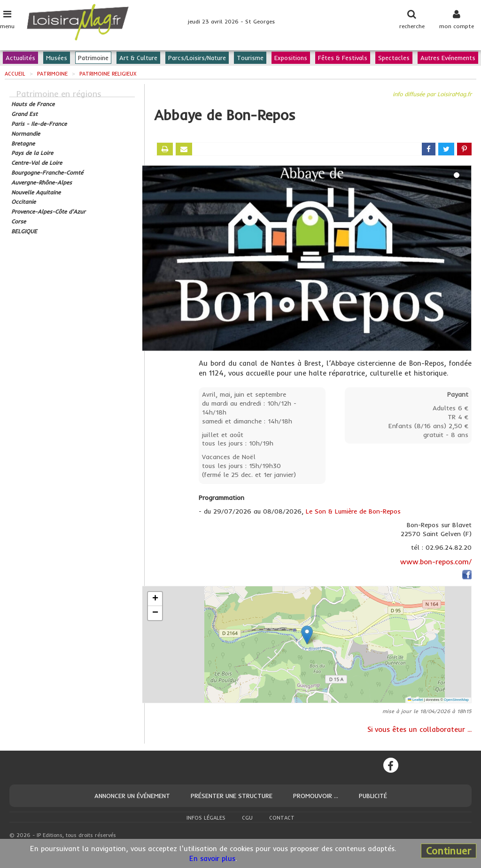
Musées (57, 58)
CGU (247, 818)
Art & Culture (138, 58)
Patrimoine (93, 58)
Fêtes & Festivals (343, 58)
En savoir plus (212, 858)
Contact (282, 818)
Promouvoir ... (316, 796)
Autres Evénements (448, 58)
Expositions (291, 58)
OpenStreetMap (456, 700)
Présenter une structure (232, 796)
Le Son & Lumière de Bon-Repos (353, 511)
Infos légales (206, 818)
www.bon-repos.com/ (436, 562)
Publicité (373, 796)
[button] (307, 635)
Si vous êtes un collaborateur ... (419, 729)
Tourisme (250, 58)
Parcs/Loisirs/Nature (197, 58)
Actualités (20, 58)
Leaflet (415, 700)
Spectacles (394, 58)
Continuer (449, 851)
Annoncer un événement (132, 796)
